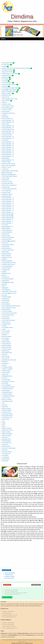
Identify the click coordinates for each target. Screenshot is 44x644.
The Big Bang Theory (8, 401)
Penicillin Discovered (7, 389)
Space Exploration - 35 (8, 120)
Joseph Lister (6, 299)
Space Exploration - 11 (8, 209)
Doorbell (4, 66)
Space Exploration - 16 (8, 200)
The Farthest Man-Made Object (10, 88)
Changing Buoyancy (7, 392)
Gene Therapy (6, 356)
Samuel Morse (6, 318)
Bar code (4, 295)
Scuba (4, 329)
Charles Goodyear (7, 410)
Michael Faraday (6, 408)
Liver (3, 421)
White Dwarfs (6, 281)
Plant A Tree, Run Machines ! (9, 185)
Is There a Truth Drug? (8, 250)
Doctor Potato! (6, 178)
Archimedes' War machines (9, 84)
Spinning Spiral (6, 300)
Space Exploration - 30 (8, 133)
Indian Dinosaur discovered (9, 360)
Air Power (5, 378)
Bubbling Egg (6, 158)
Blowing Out (5, 77)
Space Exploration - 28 (8, 138)
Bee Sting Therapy (7, 452)
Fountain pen (5, 363)
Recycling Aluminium (8, 70)
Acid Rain (5, 115)
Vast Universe (6, 234)
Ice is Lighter (6, 79)
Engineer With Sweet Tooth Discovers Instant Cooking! (16, 68)
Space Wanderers (7, 248)
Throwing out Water (7, 367)
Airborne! (4, 102)
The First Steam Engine (8, 315)
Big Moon (5, 259)
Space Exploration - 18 (8, 160)
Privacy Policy (16, 640)
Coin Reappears (6, 290)
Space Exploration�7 (8, 216)
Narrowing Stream (7, 75)
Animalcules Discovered (8, 387)
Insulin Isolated (6, 390)
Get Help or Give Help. (7, 597)
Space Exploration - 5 (8, 219)
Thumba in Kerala (7, 110)
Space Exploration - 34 (8, 122)
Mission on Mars (6, 432)
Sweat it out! (5, 374)
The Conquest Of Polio (8, 106)
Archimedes (5, 455)
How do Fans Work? (7, 72)
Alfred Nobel (5, 461)
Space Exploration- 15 (8, 201)
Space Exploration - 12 (8, 207)
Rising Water (5, 117)
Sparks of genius (6, 371)
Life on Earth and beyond (9, 320)
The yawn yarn (6, 358)
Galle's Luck (5, 445)
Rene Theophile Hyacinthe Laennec (11, 306)
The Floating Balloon (7, 266)
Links (40, 640)
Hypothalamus (6, 459)
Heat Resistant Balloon (8, 245)
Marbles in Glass (6, 162)
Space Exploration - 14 (8, 203)
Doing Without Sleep (7, 416)
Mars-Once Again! (7, 336)
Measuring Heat (6, 309)
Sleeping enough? (7, 196)
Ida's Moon (5, 450)
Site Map (10, 640)
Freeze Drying (6, 317)
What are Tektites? (7, 93)
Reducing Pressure (7, 257)
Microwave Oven (6, 439)
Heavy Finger (6, 124)
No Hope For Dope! (7, 182)
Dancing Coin (6, 277)
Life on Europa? (6, 398)
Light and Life (6, 97)
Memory (4, 275)
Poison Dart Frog (6, 344)
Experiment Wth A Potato (8, 164)
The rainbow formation (8, 279)
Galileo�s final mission (8, 282)
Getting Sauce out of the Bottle (10, 74)
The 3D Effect (6, 340)
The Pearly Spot (6, 454)
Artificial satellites (7, 345)
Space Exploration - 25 (8, 146)
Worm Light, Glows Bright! (9, 165)
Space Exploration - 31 (8, 131)
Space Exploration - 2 (8, 227)
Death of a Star (6, 236)
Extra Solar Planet (7, 239)
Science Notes (6, 111)
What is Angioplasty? (7, 261)
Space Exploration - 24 (8, 147)
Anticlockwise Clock (7, 63)
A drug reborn (6, 302)
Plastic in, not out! (7, 167)
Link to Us (36, 640)
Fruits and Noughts (7, 83)
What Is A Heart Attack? (8, 237)
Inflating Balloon (6, 228)
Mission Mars (5, 252)
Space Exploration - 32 (8, 128)
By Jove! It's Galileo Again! (9, 448)
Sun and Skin (6, 338)
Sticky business (6, 322)
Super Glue (5, 407)
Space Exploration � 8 (8, 214)
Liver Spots (5, 225)
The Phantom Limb (7, 418)
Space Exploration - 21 (8, 153)
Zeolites (4, 272)
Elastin (4, 286)
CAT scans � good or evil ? (9, 293)
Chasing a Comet (7, 104)
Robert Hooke (6, 351)
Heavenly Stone (6, 446)
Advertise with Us (22, 642)
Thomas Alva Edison (7, 414)
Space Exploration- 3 (7, 223)
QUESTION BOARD (10, 573)
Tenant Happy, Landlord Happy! (10, 171)
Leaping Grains (6, 187)
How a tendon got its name (9, 308)
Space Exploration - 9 (8, 212)
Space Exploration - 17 (8, 198)
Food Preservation (7, 347)
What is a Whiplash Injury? (9, 92)
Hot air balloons (6, 304)
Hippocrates (5, 288)
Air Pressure (5, 140)
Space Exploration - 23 (8, 149)
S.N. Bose (5, 81)
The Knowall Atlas (7, 191)
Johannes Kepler (6, 324)
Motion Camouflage (7, 434)
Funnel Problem (6, 380)
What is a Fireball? (7, 399)
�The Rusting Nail (7, 173)
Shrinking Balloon (7, 441)
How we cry (5, 243)
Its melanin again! (7, 297)
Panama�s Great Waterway (10, 90)
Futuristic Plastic (6, 192)
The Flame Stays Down (8, 129)
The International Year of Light (10, 99)
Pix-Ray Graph (6, 65)
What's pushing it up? (8, 119)
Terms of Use (5, 640)
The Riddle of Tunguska (8, 396)
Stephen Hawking (7, 428)
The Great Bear (6, 331)
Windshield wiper (6, 273)
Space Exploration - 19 (8, 156)
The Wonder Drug (7, 443)
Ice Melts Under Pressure (9, 264)
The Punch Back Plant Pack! (9, 189)
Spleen (4, 423)
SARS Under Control (7, 430)
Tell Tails (4, 365)
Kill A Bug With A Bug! (8, 183)
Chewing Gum (6, 246)
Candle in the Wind (7, 135)
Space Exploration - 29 (8, 137)
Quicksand (5, 86)
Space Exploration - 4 (8, 221)
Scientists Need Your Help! (9, 263)
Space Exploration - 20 (8, 155)
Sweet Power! (6, 180)
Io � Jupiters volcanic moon (9, 291)
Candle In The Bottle (7, 369)
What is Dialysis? (6, 255)
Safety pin (5, 335)
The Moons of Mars (7, 394)
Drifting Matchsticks (7, 376)
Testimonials (22, 640)
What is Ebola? (6, 101)
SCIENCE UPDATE (10, 577)
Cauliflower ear (6, 270)
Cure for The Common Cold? (9, 313)
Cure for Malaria (6, 385)
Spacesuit (5, 354)
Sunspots (5, 326)
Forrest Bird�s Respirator (9, 241)
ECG (3, 403)
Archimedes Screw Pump (9, 113)
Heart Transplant (6, 436)
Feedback (27, 640)
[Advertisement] (22, 51)
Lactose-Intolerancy (7, 232)
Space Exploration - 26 (8, 144)
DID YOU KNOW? (9, 578)
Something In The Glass (8, 381)
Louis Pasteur (6, 457)
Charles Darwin (6, 372)
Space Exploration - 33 (8, 126)
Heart (4, 425)
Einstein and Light (7, 95)
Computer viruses (7, 349)
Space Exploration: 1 (7, 230)
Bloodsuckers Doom (7, 194)
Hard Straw (5, 383)
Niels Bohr (5, 362)
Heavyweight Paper (7, 353)
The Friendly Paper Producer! (10, 176)
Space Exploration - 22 (8, 151)
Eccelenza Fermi (6, 412)
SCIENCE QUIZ (9, 575)
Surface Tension (6, 342)
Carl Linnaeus (6, 333)
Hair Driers (5, 437)
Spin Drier (5, 405)
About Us (32, 640)
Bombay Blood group (7, 108)
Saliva (4, 427)
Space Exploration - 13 (8, 205)
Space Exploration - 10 (8, 210)
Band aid (4, 284)
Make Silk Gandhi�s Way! (9, 174)
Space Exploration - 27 (8, 142)
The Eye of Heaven (7, 311)
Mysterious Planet (7, 254)
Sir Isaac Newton (6, 268)
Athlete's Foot (6, 419)
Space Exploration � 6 (8, 218)
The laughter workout (7, 327)
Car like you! (5, 169)
